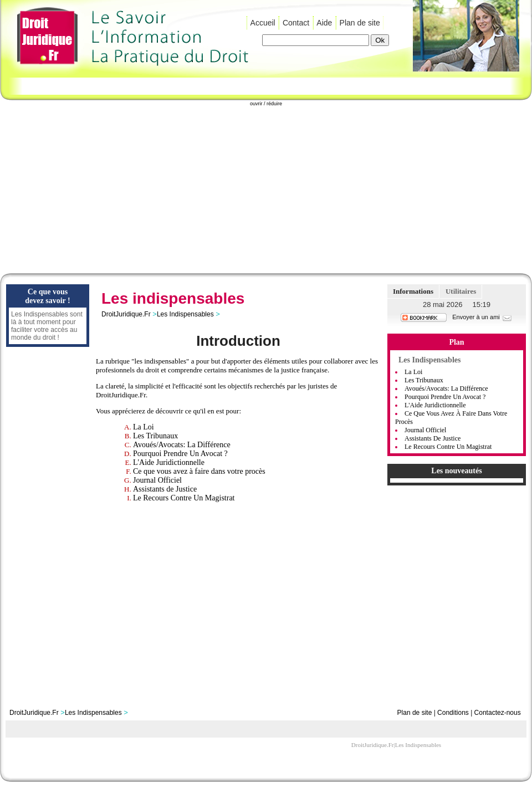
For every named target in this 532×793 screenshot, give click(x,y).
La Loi (144, 427)
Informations (413, 291)
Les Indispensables (185, 314)
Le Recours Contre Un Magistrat (184, 498)
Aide (324, 23)
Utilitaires (461, 291)
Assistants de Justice (165, 489)
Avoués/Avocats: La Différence (182, 445)
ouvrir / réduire (266, 104)
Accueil (263, 23)
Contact (296, 23)
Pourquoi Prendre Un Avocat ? (180, 454)
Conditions (453, 713)
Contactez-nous (498, 713)
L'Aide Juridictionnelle (169, 462)
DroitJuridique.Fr (126, 314)
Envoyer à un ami (482, 317)
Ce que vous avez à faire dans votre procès (199, 471)
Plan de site (360, 23)
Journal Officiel (157, 480)
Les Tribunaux (155, 436)
